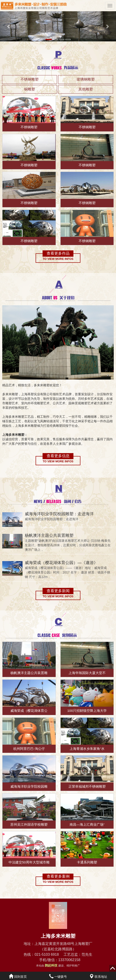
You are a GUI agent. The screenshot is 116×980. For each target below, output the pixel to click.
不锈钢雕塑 (30, 79)
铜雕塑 (30, 89)
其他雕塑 (86, 89)
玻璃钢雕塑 (86, 79)
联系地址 (98, 977)
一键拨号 (58, 977)
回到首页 (18, 977)
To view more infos (58, 259)
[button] (9, 26)
